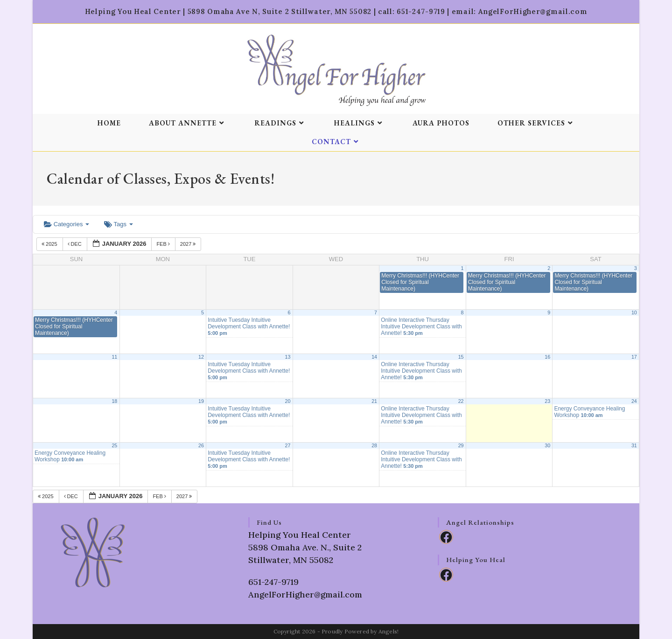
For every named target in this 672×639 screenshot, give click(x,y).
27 (288, 445)
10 (634, 313)
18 (114, 401)
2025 (50, 244)
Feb (164, 244)
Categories (66, 224)
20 (288, 401)
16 (547, 357)
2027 (189, 244)
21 (374, 401)
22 (461, 401)
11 (114, 357)
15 (461, 357)
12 (201, 357)
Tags (118, 224)
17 (634, 357)
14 (374, 357)
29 (461, 445)
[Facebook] (446, 537)
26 (201, 445)
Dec (75, 244)
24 (634, 401)
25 (114, 445)
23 (547, 401)
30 (547, 445)
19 (201, 401)
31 (634, 445)
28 (374, 445)
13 (288, 357)
